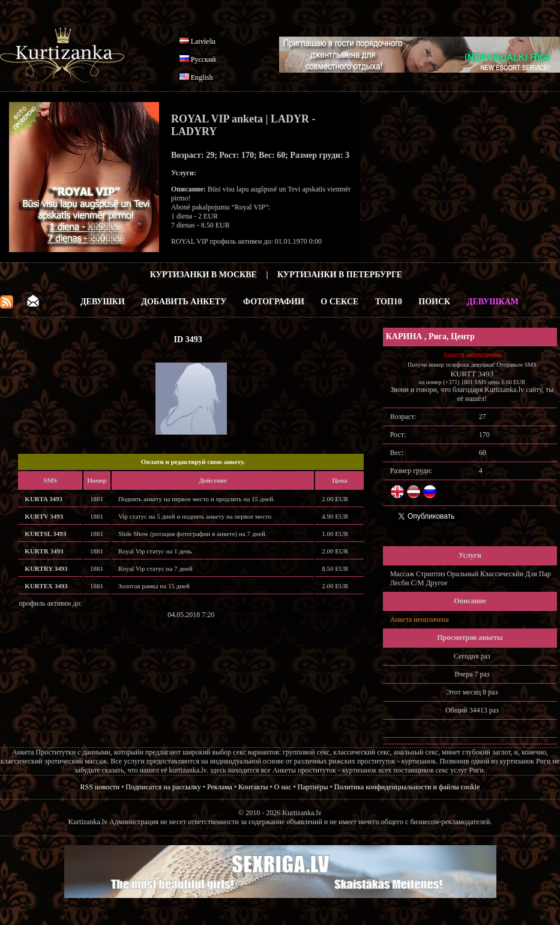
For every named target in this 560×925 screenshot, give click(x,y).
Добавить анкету (184, 302)
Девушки (103, 302)
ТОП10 (389, 302)
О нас (283, 787)
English (202, 77)
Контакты (253, 787)
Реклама (220, 787)
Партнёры (313, 787)
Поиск (434, 302)
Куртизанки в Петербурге (340, 275)
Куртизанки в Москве (203, 275)
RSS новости (100, 787)
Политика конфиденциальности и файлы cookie (407, 787)
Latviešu (203, 41)
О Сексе (339, 302)
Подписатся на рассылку (163, 787)
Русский (203, 59)
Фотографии (274, 302)
